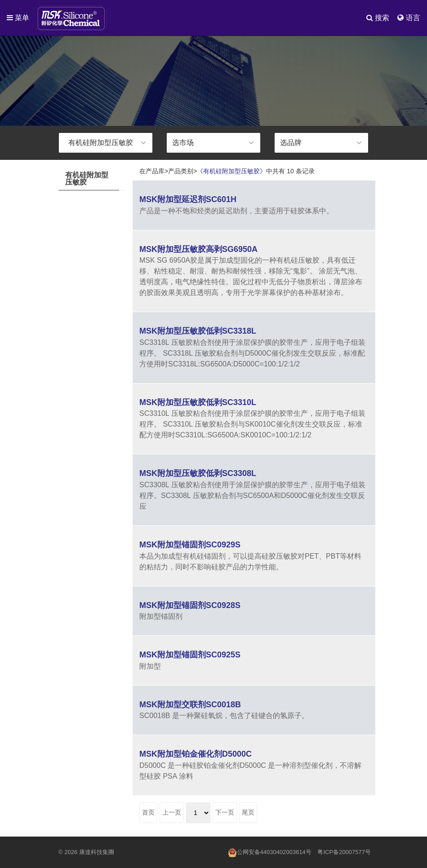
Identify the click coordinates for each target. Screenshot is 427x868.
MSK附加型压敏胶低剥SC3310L (198, 402)
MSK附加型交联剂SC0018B (190, 705)
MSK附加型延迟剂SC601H (188, 199)
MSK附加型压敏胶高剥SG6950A (198, 249)
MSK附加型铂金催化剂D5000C (196, 754)
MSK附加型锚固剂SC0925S (190, 655)
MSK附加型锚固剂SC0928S (190, 605)
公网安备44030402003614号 (270, 853)
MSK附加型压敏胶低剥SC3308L (198, 473)
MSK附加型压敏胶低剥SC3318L (198, 331)
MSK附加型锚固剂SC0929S (190, 545)
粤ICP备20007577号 (344, 852)
